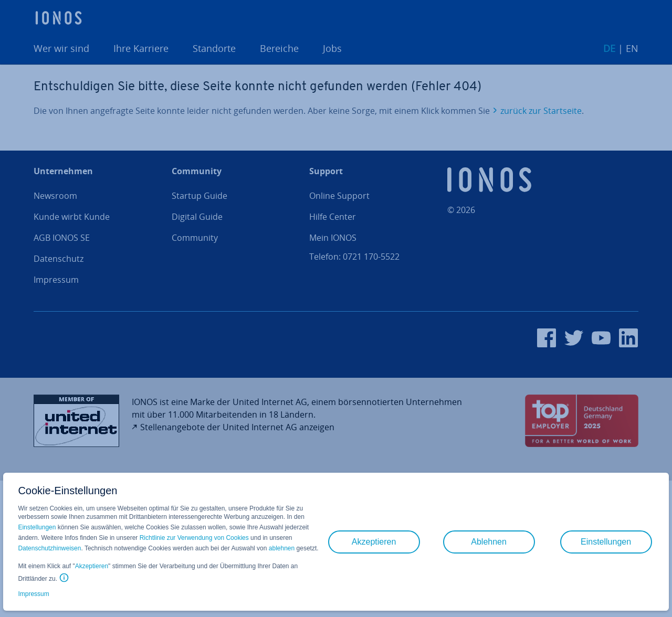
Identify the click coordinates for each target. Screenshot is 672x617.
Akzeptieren (92, 566)
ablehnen (282, 548)
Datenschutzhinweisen (49, 548)
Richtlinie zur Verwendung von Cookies (194, 538)
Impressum (33, 594)
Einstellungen (37, 527)
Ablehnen (489, 542)
